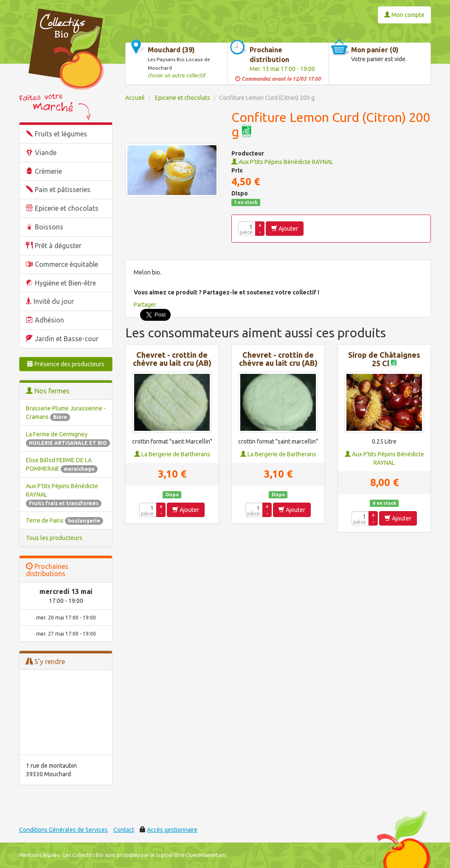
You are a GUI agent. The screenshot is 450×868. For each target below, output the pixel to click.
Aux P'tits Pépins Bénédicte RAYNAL (282, 162)
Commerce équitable (66, 264)
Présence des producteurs (66, 364)
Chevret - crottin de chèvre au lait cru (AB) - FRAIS (278, 363)
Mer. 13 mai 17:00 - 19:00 (282, 69)
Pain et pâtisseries (63, 189)
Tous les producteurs (54, 538)
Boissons (49, 227)
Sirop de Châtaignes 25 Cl (384, 359)
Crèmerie (48, 171)
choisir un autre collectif (177, 75)
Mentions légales (39, 855)
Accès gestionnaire (172, 830)
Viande (46, 153)
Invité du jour (54, 301)
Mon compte (404, 15)
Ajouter (285, 229)
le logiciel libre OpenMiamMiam (188, 855)
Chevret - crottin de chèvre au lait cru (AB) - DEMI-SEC (172, 363)
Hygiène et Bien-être (65, 283)
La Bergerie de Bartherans (172, 454)
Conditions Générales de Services (63, 830)
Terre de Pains (65, 520)
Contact (124, 830)
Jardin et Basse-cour (67, 339)
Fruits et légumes (61, 134)
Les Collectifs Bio (83, 855)
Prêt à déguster (58, 246)
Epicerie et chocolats (67, 208)
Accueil (135, 98)
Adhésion (49, 320)
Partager (145, 305)
